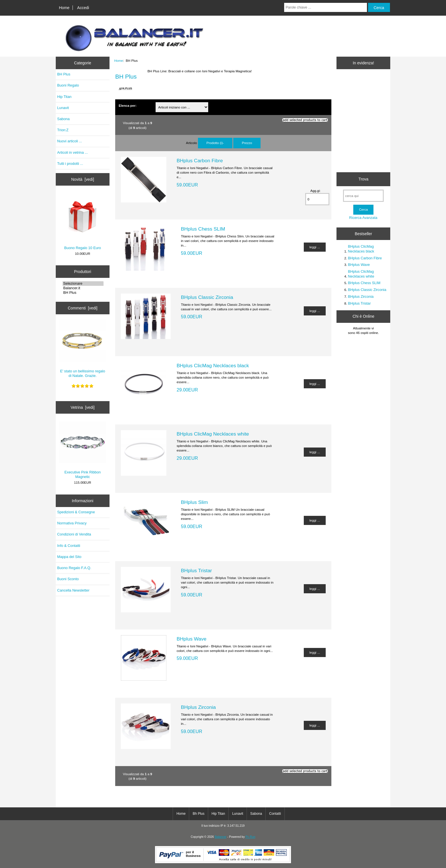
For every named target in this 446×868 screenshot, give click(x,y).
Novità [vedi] (82, 179)
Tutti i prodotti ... (70, 164)
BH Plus (83, 293)
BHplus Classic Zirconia (207, 297)
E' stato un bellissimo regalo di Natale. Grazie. (83, 348)
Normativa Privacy (72, 523)
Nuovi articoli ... (70, 141)
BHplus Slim (194, 502)
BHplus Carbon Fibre (200, 161)
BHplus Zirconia (198, 707)
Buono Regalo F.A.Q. (74, 568)
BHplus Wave (192, 639)
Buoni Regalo (68, 85)
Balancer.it (83, 288)
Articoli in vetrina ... (73, 152)
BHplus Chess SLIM (203, 229)
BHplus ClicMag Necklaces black (213, 366)
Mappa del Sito (69, 557)
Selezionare (83, 284)
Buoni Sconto (68, 579)
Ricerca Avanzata (363, 218)
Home (64, 8)
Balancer (221, 837)
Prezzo (247, 143)
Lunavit (63, 108)
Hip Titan (64, 97)
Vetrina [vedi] (82, 407)
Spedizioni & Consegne (76, 512)
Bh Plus (198, 814)
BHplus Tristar (196, 571)
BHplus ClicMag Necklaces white (213, 434)
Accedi (83, 8)
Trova (363, 179)
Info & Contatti (69, 546)
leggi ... (315, 247)
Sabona (63, 119)
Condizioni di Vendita (74, 534)
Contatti (275, 814)
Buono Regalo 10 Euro (83, 222)
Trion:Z (63, 130)
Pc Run (250, 837)
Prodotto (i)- (215, 143)
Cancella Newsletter (73, 590)
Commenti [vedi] (82, 308)
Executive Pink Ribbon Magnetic (83, 450)
